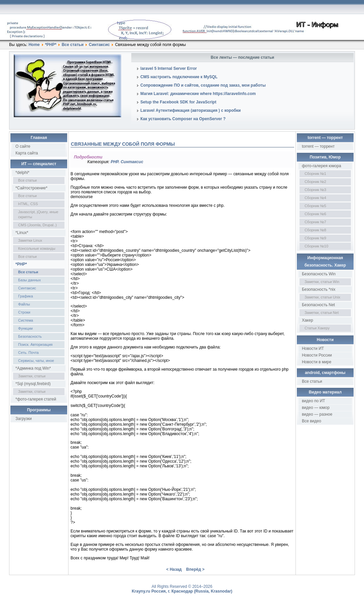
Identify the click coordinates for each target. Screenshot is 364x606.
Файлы (24, 304)
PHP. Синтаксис (127, 162)
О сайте (23, 146)
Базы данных (29, 280)
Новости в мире (317, 362)
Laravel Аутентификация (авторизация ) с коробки (191, 110)
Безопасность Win (319, 274)
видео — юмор (316, 408)
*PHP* (51, 45)
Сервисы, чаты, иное (36, 361)
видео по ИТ (313, 401)
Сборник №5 (315, 206)
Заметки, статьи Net (322, 313)
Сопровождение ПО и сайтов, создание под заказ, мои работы (203, 85)
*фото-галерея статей (36, 399)
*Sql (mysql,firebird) (33, 384)
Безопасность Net (318, 305)
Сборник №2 (315, 182)
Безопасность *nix (319, 289)
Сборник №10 (316, 246)
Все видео (311, 421)
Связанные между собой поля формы (123, 144)
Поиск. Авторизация (35, 344)
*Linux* (22, 233)
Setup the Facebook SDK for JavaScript (178, 102)
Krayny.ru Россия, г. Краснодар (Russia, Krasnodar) (182, 591)
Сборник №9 (315, 238)
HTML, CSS (28, 204)
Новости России (317, 355)
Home (34, 45)
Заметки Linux (30, 240)
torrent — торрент (318, 146)
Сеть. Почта (28, 353)
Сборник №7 (315, 222)
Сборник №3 (315, 190)
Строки (24, 312)
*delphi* (22, 173)
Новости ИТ (313, 348)
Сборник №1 (315, 174)
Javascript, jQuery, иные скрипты (38, 214)
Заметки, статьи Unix (322, 297)
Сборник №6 (315, 214)
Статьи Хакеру (317, 328)
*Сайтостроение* (31, 188)
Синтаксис (99, 45)
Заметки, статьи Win (322, 282)
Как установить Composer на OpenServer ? (183, 119)
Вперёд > (195, 569)
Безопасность (30, 336)
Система (26, 320)
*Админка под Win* (33, 368)
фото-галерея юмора (322, 166)
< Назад (174, 569)
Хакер (307, 320)
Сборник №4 (315, 198)
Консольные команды (37, 248)
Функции (25, 328)
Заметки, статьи (32, 376)
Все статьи (73, 45)
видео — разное (317, 414)
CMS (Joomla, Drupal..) (37, 225)
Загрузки (24, 419)
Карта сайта (27, 153)
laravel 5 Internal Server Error (169, 68)
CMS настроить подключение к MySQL (179, 77)
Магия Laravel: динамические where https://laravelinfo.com (198, 94)
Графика (26, 296)
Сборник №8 (315, 230)
